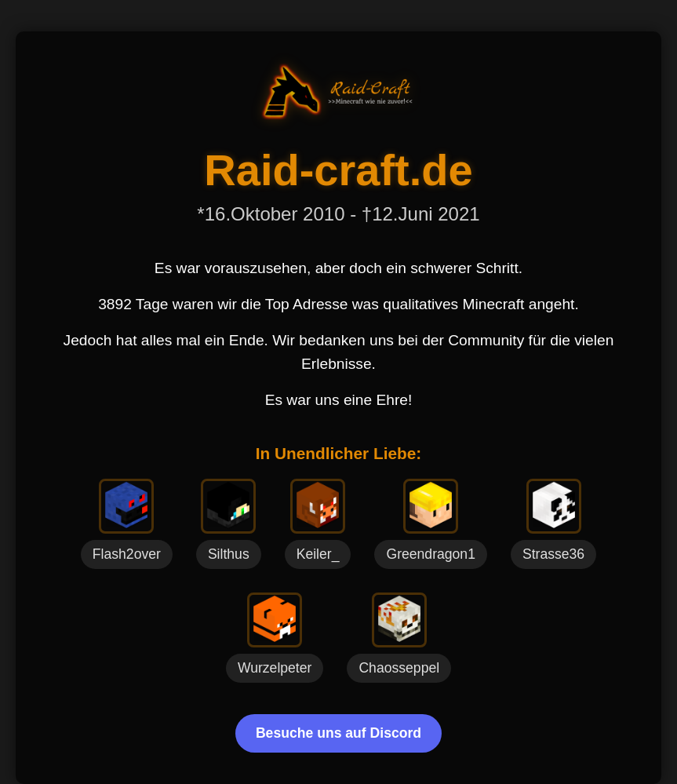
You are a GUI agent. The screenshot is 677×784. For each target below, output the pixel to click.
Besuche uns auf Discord (338, 733)
